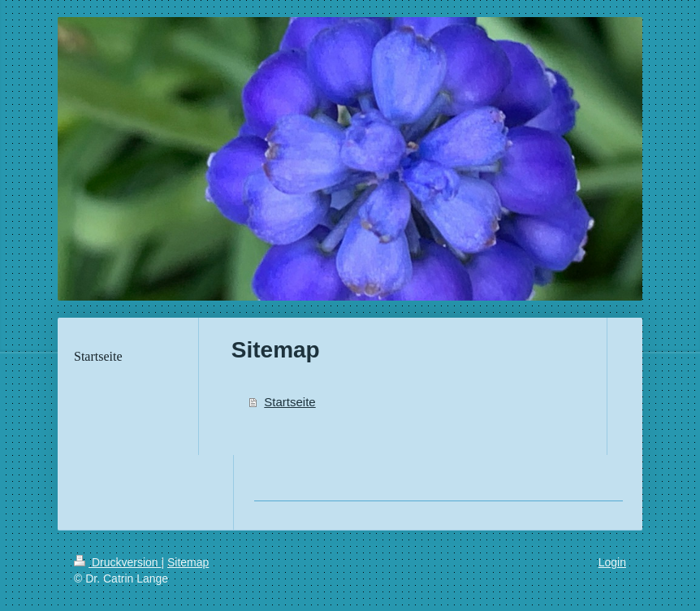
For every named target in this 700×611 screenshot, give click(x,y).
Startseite (290, 402)
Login (612, 562)
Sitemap (188, 562)
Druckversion (117, 562)
